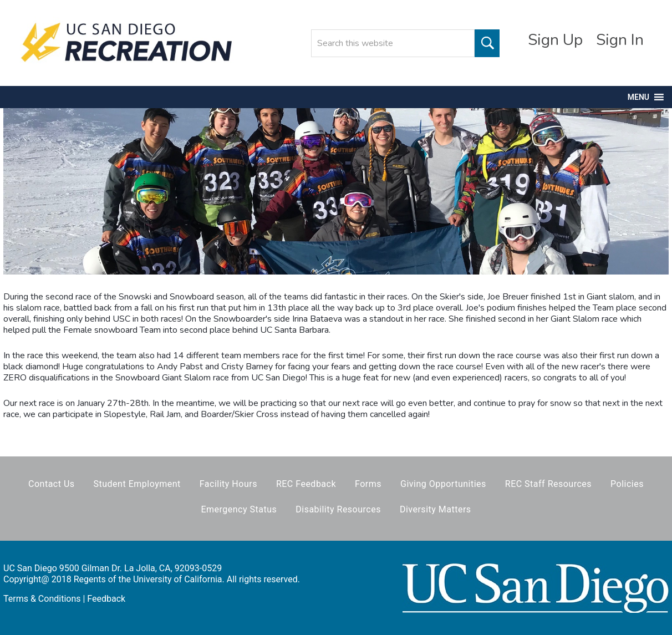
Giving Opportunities (443, 484)
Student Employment (137, 484)
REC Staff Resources (548, 484)
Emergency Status (239, 509)
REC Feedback (306, 484)
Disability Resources (338, 509)
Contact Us (52, 484)
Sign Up (555, 40)
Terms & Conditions (42, 599)
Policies (627, 484)
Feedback (106, 599)
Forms (368, 484)
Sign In (620, 40)
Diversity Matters (436, 509)
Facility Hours (228, 484)
